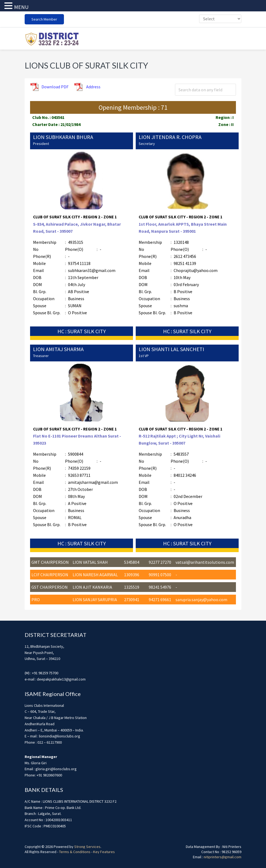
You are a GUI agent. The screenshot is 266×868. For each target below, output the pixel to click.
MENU (21, 7)
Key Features (104, 851)
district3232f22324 (52, 38)
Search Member (44, 19)
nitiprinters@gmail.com (223, 856)
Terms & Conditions (75, 851)
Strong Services (87, 846)
